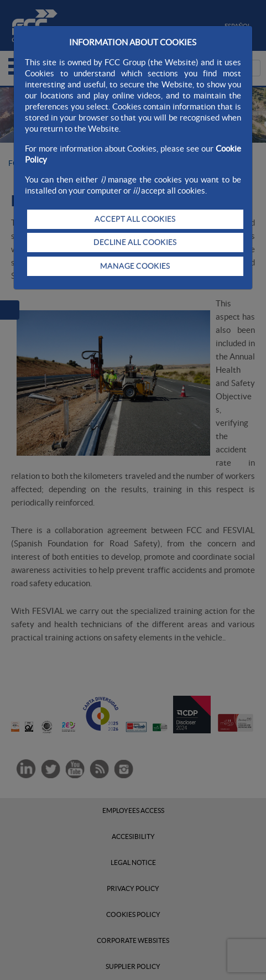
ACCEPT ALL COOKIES (135, 219)
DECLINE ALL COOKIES (135, 242)
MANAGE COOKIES (135, 266)
